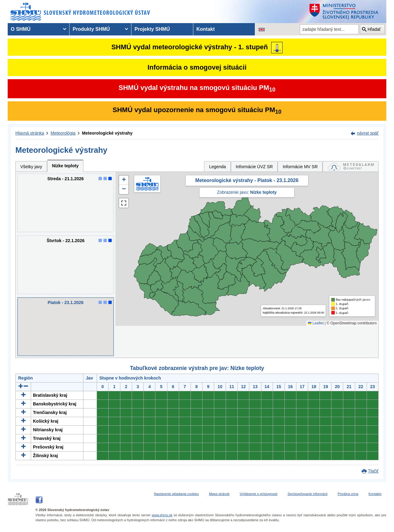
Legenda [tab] (217, 167)
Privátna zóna (348, 494)
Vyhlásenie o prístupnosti (259, 494)
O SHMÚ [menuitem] (21, 29)
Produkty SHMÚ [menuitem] (91, 29)
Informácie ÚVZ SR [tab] (254, 167)
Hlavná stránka (30, 133)
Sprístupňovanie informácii (308, 494)
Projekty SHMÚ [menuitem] (152, 29)
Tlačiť (373, 471)
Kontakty (375, 494)
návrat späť (368, 133)
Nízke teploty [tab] (65, 166)
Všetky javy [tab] (31, 167)
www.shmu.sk (162, 515)
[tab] (351, 167)
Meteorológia (63, 133)
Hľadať (374, 29)
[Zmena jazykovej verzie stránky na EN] (262, 29)
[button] (124, 180)
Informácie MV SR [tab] (300, 167)
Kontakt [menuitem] (206, 29)
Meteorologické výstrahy (107, 133)
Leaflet (316, 323)
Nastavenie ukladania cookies (176, 494)
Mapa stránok (219, 494)
